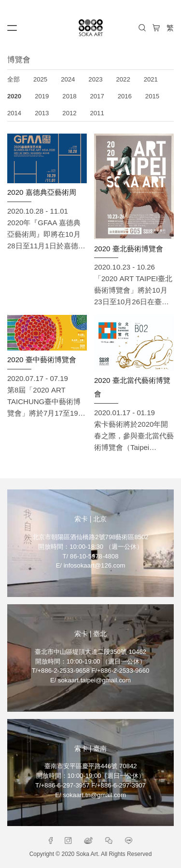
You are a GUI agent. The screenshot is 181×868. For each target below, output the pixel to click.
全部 (14, 79)
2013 (42, 113)
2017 (97, 96)
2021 (151, 79)
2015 (152, 96)
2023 (95, 79)
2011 (97, 113)
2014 (14, 113)
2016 (125, 96)
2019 (42, 96)
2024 (68, 79)
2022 (123, 79)
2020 (14, 96)
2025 (40, 79)
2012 (69, 113)
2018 (69, 96)
